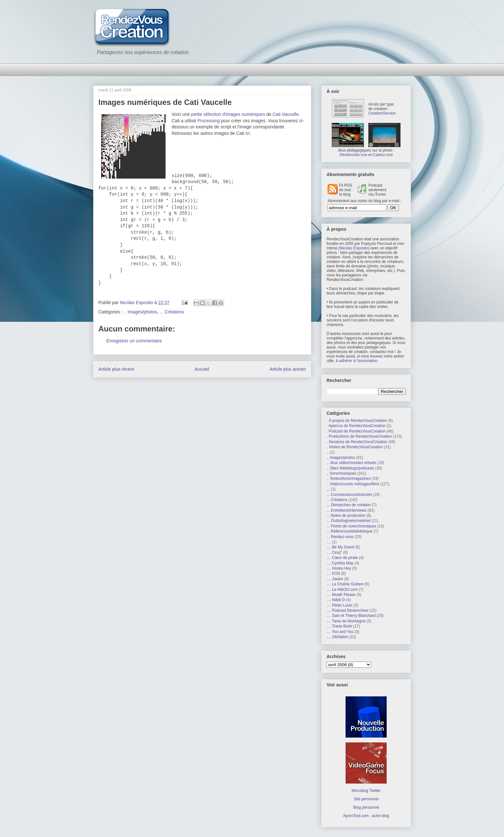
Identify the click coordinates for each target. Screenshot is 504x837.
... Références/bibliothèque (350, 531)
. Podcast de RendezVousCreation (356, 431)
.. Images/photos (140, 312)
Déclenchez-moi (354, 155)
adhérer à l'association (358, 361)
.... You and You (340, 632)
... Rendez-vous (340, 537)
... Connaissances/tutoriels (349, 495)
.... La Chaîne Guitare (345, 584)
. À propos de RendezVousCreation (357, 421)
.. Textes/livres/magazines (349, 479)
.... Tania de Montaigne (346, 621)
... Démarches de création (349, 505)
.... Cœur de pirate (342, 558)
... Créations (172, 312)
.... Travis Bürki (339, 626)
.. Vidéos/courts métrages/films (353, 484)
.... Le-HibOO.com (342, 590)
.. (328, 452)
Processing (208, 121)
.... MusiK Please (341, 595)
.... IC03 (333, 573)
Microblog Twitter (366, 791)
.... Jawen (335, 579)
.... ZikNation (337, 637)
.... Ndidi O (336, 600)
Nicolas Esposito (354, 248)
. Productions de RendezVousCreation (359, 436)
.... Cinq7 (334, 553)
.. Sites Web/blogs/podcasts (350, 468)
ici (248, 133)
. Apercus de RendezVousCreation (356, 426)
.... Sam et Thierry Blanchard (351, 616)
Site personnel (366, 799)
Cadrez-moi (382, 155)
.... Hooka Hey (339, 568)
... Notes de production (346, 516)
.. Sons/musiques (341, 473)
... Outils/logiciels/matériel (348, 521)
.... (329, 542)
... (328, 489)
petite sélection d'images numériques (228, 114)
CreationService (382, 113)
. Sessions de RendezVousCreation (357, 442)
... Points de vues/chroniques (351, 526)
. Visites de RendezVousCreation (355, 447)
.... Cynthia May (340, 563)
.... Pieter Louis (339, 605)
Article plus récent (116, 369)
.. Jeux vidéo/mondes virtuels (351, 463)
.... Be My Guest (340, 547)
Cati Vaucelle (286, 114)
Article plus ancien (288, 369)
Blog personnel (366, 807)
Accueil (202, 369)
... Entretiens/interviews (346, 510)
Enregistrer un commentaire (134, 341)
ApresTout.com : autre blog (366, 816)
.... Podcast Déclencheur (348, 610)
